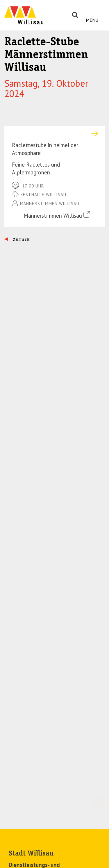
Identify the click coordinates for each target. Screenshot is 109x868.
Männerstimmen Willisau (57, 215)
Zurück (21, 239)
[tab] (54, 133)
